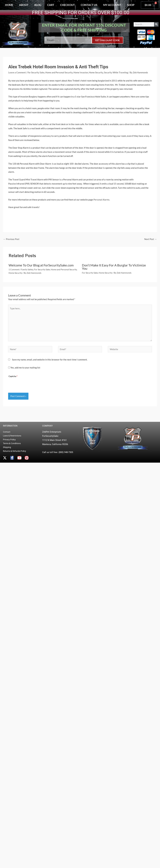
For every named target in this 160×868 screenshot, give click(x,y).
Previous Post (11, 239)
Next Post (151, 239)
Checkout (67, 5)
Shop (131, 5)
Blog (38, 5)
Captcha (13, 376)
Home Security (96, 72)
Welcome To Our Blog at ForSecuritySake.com (41, 265)
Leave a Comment (17, 72)
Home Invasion (81, 72)
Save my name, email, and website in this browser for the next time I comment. (50, 360)
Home (9, 5)
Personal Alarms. (102, 200)
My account (112, 5)
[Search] (156, 24)
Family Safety (27, 269)
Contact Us (89, 5)
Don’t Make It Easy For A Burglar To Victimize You (114, 267)
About (24, 5)
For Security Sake (36, 72)
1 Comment (14, 269)
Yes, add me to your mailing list (24, 368)
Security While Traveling (116, 72)
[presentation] (31, 384)
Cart (51, 5)
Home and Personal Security (59, 72)
